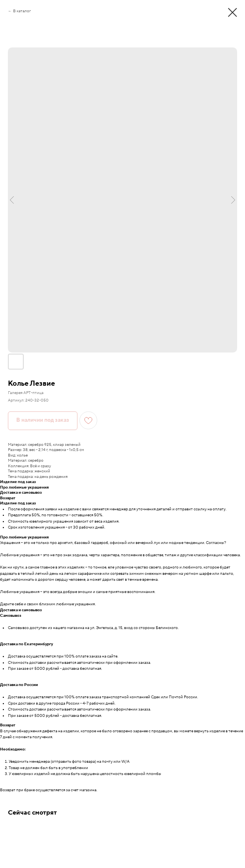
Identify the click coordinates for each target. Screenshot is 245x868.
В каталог (22, 11)
